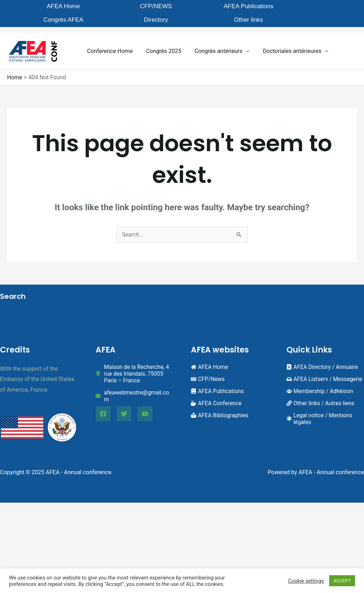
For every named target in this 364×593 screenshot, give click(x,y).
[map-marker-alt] (135, 367)
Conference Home (109, 45)
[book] (218, 385)
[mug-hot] (216, 397)
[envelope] (135, 390)
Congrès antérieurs (214, 45)
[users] (320, 385)
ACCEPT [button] (342, 581)
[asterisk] (325, 412)
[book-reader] (220, 409)
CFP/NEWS (100, 7)
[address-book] (323, 361)
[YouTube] (145, 407)
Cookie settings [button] (306, 581)
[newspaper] (208, 373)
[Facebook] (103, 407)
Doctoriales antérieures (286, 45)
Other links (322, 7)
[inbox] (325, 373)
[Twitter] (124, 407)
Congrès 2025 (161, 45)
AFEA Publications (156, 10)
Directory (267, 7)
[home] (210, 361)
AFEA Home (45, 7)
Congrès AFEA (211, 7)
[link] (321, 397)
